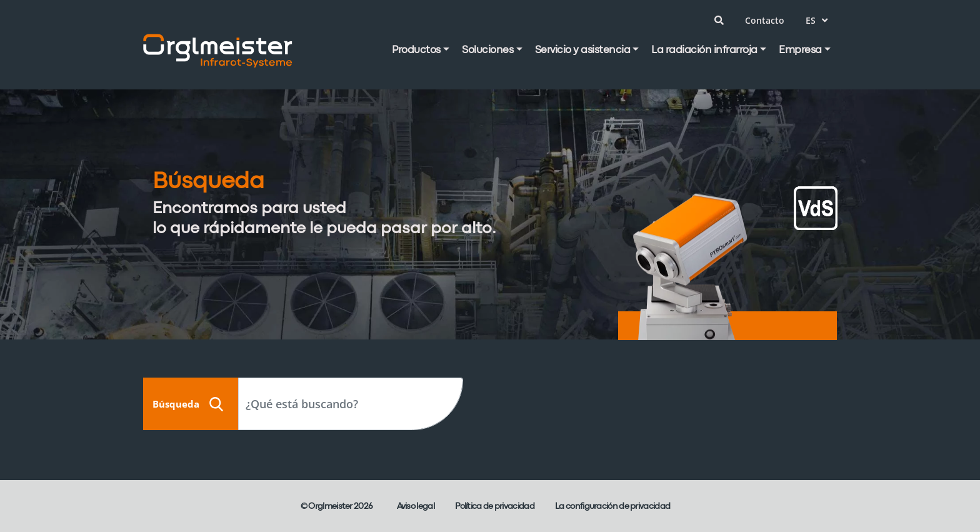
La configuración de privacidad (612, 506)
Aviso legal (416, 506)
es (817, 20)
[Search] (351, 404)
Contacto (765, 20)
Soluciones (487, 50)
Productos (416, 50)
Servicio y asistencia (583, 50)
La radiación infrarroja (704, 50)
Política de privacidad (495, 506)
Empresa (800, 50)
